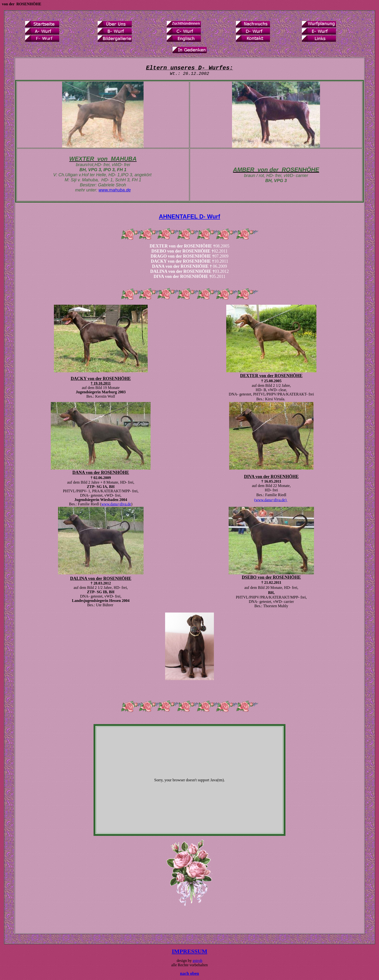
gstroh (197, 961)
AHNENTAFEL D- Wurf (189, 216)
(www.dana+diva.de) (271, 500)
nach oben (190, 973)
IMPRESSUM (190, 951)
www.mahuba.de (115, 190)
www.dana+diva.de (116, 504)
